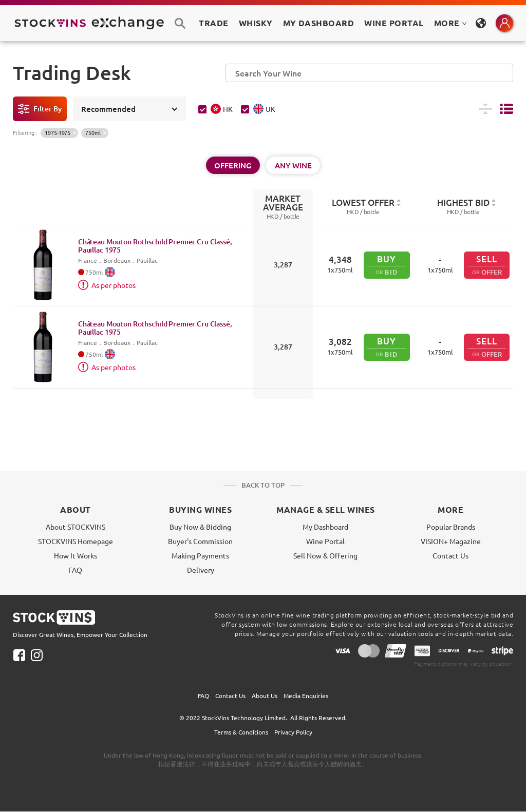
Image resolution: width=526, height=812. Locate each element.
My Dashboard (325, 527)
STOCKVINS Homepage (76, 541)
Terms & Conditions (241, 732)
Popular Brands (451, 527)
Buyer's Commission (200, 541)
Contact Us (450, 555)
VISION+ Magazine (451, 541)
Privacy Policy (293, 732)
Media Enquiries (306, 695)
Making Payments (200, 555)
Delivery (201, 570)
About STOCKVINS (76, 527)
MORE (450, 23)
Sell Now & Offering (325, 555)
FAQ (75, 570)
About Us (265, 695)
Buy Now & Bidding (200, 527)
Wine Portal (394, 23)
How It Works (76, 555)
